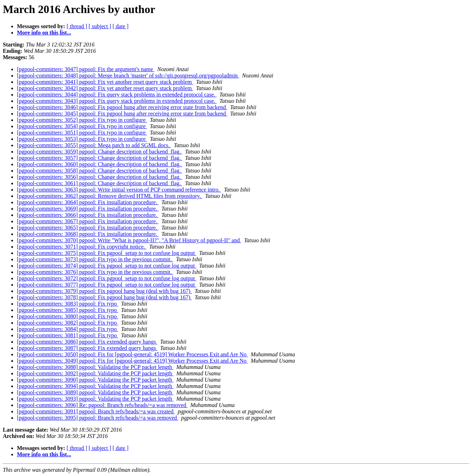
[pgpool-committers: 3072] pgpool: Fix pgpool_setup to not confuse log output (107, 278)
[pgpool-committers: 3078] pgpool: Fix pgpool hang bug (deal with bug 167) (104, 297)
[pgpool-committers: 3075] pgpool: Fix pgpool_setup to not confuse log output (107, 253)
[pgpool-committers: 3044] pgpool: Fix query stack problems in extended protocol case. (117, 95)
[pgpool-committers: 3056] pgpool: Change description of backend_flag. (100, 177)
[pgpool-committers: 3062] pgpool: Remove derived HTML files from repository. (110, 196)
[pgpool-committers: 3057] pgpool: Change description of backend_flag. (100, 158)
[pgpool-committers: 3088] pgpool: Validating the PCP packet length (95, 367)
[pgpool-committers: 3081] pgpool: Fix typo (68, 335)
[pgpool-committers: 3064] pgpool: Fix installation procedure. (88, 202)
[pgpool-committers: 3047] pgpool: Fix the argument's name (86, 69)
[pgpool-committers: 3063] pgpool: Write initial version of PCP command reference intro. (119, 190)
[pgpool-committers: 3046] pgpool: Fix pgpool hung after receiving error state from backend (122, 107)
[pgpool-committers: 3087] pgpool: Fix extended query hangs (87, 348)
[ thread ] (77, 26)
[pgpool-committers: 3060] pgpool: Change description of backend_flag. (100, 164)
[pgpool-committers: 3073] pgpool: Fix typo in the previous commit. (95, 259)
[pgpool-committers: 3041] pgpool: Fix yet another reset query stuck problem (105, 82)
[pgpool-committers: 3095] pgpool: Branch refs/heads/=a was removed (98, 418)
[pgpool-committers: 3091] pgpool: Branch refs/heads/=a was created (96, 411)
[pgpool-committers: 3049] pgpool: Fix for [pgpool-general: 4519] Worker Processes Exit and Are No (132, 361)
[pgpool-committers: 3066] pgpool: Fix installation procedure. (88, 215)
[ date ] (121, 26)
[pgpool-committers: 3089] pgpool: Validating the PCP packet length (95, 392)
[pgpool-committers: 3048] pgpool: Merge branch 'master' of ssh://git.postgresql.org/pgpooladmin (128, 76)
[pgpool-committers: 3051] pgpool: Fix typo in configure (82, 133)
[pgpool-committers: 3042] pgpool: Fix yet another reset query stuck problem (105, 88)
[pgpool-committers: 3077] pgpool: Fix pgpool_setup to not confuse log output (107, 285)
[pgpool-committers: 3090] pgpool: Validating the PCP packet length (95, 380)
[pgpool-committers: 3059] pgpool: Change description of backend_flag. (100, 152)
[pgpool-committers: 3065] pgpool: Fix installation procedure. (88, 228)
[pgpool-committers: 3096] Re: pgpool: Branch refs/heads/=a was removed (102, 405)
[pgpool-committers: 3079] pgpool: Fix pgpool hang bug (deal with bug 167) (104, 291)
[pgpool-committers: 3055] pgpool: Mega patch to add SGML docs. (94, 145)
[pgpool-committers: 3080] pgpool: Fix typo (68, 316)
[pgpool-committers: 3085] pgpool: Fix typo (68, 310)
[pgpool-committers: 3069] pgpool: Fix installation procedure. (88, 209)
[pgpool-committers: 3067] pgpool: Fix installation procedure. (88, 221)
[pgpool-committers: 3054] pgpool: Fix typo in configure (82, 126)
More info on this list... (44, 33)
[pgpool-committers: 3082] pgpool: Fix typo (68, 323)
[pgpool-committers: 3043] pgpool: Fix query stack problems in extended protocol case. (117, 101)
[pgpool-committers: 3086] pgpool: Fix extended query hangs (87, 342)
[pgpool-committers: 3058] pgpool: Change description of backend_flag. (100, 171)
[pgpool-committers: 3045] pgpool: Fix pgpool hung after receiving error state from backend (122, 114)
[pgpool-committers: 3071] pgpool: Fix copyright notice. (82, 247)
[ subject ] (100, 26)
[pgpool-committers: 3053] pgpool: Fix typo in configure (82, 139)
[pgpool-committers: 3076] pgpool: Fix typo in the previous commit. (95, 272)
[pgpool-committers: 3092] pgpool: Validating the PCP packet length (95, 373)
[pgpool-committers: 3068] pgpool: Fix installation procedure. (88, 234)
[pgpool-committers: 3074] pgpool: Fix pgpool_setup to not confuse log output (107, 266)
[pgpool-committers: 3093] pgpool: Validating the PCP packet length (95, 399)
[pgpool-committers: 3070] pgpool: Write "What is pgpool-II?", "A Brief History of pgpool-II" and (129, 240)
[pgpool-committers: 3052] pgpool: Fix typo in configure (82, 120)
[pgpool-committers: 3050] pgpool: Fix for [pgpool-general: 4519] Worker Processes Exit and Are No (132, 354)
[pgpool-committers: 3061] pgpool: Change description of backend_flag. (100, 183)
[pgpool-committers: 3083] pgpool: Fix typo (68, 304)
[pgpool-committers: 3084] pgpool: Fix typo (68, 329)
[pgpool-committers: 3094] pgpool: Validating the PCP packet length (95, 386)
